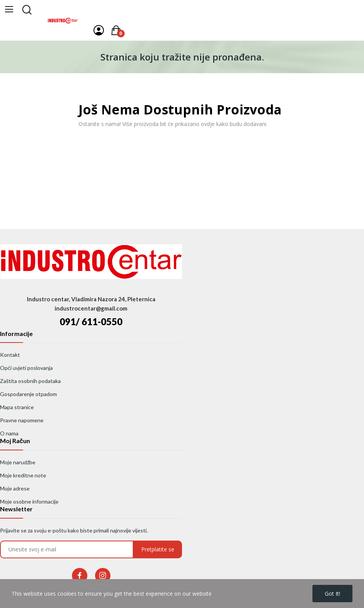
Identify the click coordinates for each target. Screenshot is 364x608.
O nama (9, 433)
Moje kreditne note (23, 475)
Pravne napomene (22, 420)
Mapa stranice (17, 407)
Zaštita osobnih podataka (30, 381)
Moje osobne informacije (29, 501)
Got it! (332, 594)
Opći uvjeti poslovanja (26, 368)
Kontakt (10, 355)
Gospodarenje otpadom (28, 394)
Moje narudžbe (18, 462)
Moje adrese (15, 488)
